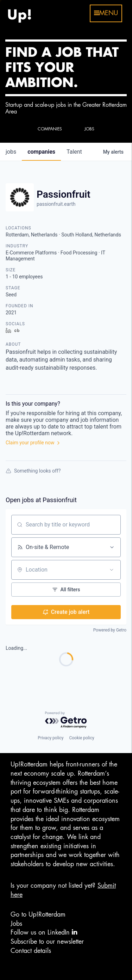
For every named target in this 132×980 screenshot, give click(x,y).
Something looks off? (33, 471)
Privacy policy (51, 738)
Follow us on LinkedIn (44, 932)
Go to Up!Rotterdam (38, 914)
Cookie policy (81, 738)
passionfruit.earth (56, 204)
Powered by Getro (110, 630)
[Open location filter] (112, 570)
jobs (11, 152)
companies (41, 152)
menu (106, 13)
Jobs (16, 924)
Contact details (31, 951)
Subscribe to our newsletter (47, 942)
